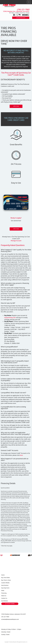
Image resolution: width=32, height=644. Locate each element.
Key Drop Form (5, 588)
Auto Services (5, 585)
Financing (4, 593)
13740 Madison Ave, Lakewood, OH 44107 (16, 11)
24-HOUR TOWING (10, 604)
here (21, 455)
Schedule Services (21, 18)
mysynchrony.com (10, 318)
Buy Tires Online (6, 578)
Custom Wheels (5, 583)
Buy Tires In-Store (6, 580)
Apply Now (16, 106)
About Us (4, 596)
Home (3, 575)
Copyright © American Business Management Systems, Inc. (16, 642)
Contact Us (4, 598)
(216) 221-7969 (23, 10)
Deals (3, 591)
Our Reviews (5, 601)
